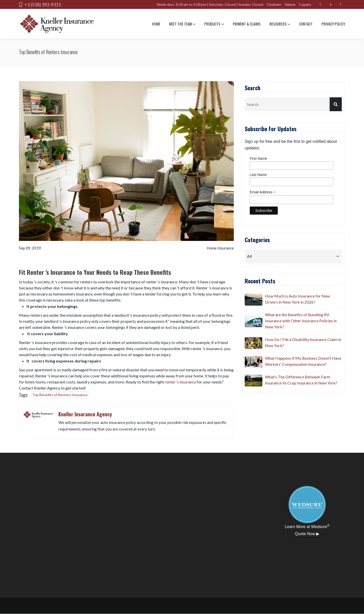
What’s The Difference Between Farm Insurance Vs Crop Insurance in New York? (301, 380)
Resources (280, 24)
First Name (258, 158)
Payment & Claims (247, 24)
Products (214, 24)
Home (156, 24)
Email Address (263, 192)
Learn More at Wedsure (307, 526)
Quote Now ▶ (307, 534)
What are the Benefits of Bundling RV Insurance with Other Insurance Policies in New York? (301, 321)
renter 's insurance (180, 382)
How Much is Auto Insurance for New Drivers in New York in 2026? (297, 299)
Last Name (258, 175)
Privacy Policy (333, 24)
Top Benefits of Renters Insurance (60, 395)
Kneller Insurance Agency (85, 414)
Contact (306, 24)
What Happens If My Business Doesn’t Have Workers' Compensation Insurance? (303, 361)
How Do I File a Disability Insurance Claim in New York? (303, 342)
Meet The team (182, 24)
